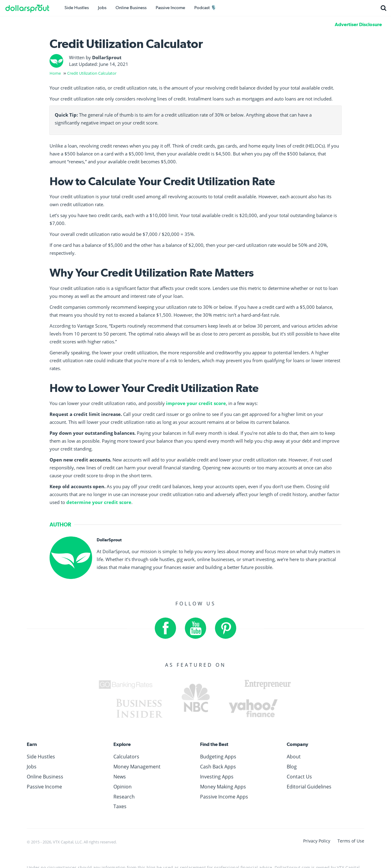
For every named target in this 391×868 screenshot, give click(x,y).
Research (124, 797)
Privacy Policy (317, 841)
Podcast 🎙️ (205, 8)
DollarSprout (107, 57)
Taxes (120, 806)
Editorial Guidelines (309, 787)
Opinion (123, 787)
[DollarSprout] (32, 8)
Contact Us (299, 777)
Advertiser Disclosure (358, 24)
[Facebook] (165, 628)
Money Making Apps (223, 787)
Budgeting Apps (218, 757)
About (294, 757)
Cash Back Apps (218, 767)
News (120, 777)
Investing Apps (217, 777)
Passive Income (170, 8)
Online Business (131, 8)
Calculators (126, 757)
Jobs (102, 8)
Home (55, 73)
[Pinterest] (226, 628)
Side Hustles (77, 8)
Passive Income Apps (224, 797)
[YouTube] (195, 628)
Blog (292, 767)
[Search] (383, 8)
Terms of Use (351, 841)
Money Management (137, 767)
